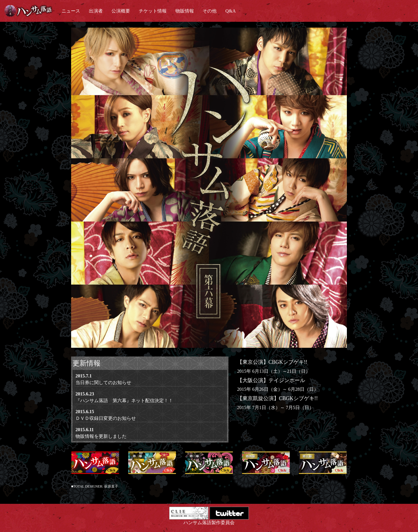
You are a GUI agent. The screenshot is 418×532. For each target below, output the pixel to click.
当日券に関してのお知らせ (103, 383)
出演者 (96, 11)
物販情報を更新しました (101, 436)
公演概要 (121, 11)
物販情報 (185, 11)
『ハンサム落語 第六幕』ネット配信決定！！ (124, 401)
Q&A (230, 11)
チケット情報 (153, 11)
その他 (210, 11)
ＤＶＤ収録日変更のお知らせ (106, 418)
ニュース (71, 11)
